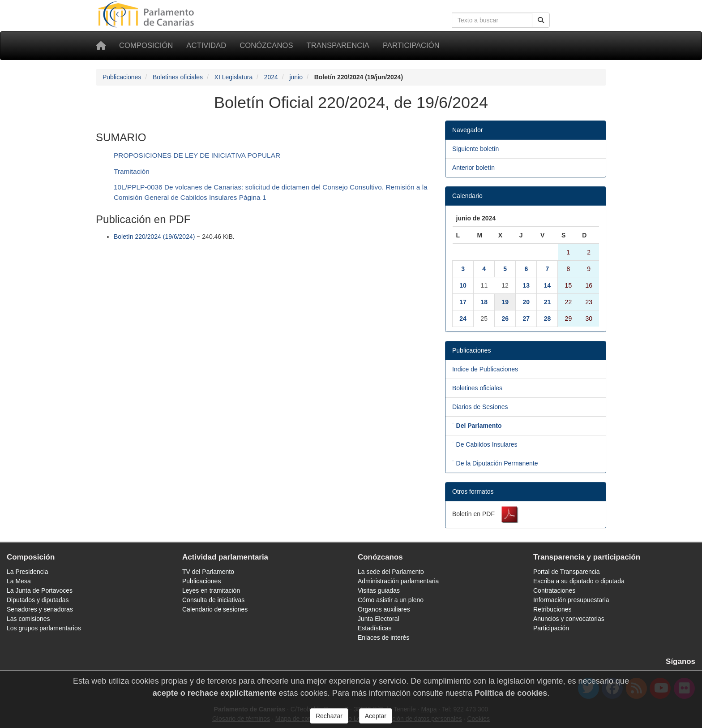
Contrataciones (554, 590)
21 (548, 302)
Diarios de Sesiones (480, 407)
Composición (146, 45)
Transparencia (338, 45)
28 (548, 319)
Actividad (206, 45)
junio (296, 77)
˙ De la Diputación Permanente (495, 463)
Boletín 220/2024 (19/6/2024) (154, 237)
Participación (411, 45)
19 (505, 302)
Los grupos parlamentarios (44, 628)
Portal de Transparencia (567, 572)
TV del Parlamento (208, 572)
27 (526, 319)
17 (463, 302)
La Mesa (19, 581)
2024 (271, 77)
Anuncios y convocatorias (569, 619)
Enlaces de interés (383, 638)
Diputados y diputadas (38, 600)
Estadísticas (375, 628)
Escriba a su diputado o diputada (579, 581)
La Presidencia (28, 572)
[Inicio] (101, 46)
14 (548, 285)
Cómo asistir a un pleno (391, 600)
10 (463, 285)
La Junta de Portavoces (40, 590)
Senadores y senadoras (40, 609)
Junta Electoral (379, 619)
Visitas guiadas (379, 590)
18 (484, 302)
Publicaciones (122, 77)
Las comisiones (28, 619)
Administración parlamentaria (398, 581)
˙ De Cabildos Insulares (485, 444)
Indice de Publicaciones (485, 369)
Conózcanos (266, 45)
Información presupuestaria (571, 600)
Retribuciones (552, 609)
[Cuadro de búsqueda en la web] (492, 20)
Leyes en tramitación (211, 590)
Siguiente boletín (475, 149)
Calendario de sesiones (215, 609)
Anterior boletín (473, 168)
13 (526, 285)
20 (526, 302)
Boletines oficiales (178, 77)
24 (463, 319)
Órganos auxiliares (384, 609)
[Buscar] (541, 20)
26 (505, 319)
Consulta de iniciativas (213, 600)
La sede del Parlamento (391, 572)
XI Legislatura (234, 77)
